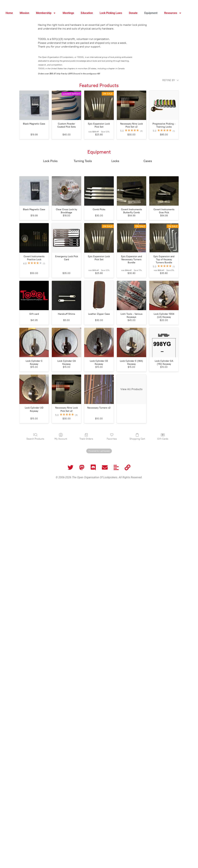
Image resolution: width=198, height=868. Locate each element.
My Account (61, 437)
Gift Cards (163, 437)
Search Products (35, 437)
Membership (46, 13)
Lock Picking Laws (111, 13)
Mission (24, 13)
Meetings (68, 13)
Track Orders (86, 437)
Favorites (112, 437)
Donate (133, 13)
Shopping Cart (137, 437)
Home (9, 13)
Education (87, 13)
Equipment (151, 13)
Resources (173, 13)
